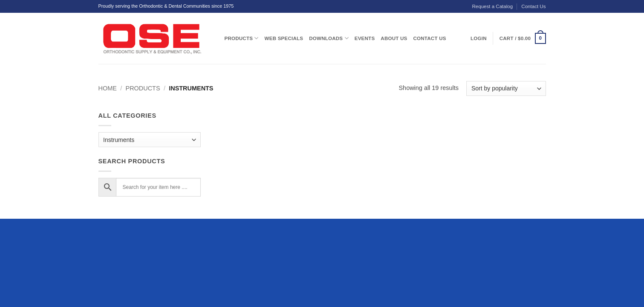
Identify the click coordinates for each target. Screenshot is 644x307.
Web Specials (284, 38)
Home (108, 88)
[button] (523, 38)
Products (242, 38)
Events (365, 38)
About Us (394, 38)
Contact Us (533, 6)
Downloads (329, 38)
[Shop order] (506, 88)
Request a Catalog (492, 6)
